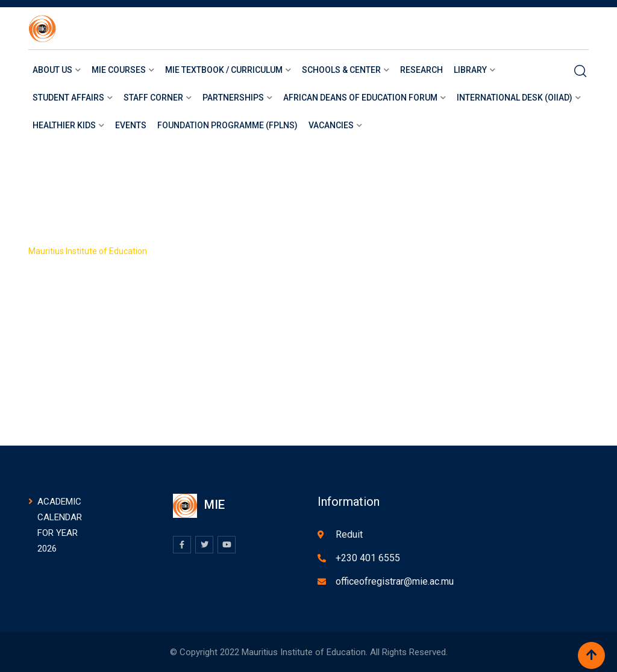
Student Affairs (68, 98)
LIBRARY (470, 70)
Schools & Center (341, 70)
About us (52, 70)
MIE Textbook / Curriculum (224, 70)
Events (131, 125)
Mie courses (119, 70)
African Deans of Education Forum (360, 98)
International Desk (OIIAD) (515, 98)
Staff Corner (153, 98)
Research (421, 70)
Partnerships (233, 98)
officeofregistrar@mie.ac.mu (395, 581)
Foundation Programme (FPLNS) (227, 125)
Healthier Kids (64, 125)
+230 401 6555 (368, 558)
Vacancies (331, 125)
